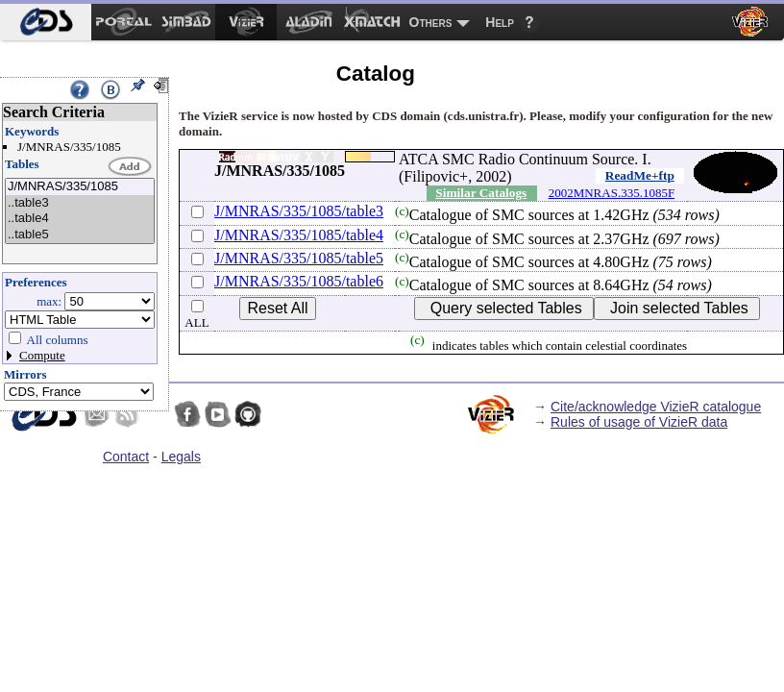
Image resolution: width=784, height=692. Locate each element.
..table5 (80, 235)
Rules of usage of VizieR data (639, 422)
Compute (42, 355)
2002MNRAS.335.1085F (612, 193)
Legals (181, 457)
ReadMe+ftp (640, 175)
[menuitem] (46, 22)
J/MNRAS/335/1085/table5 (299, 258)
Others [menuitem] (431, 22)
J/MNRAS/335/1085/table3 (299, 211)
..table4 (80, 219)
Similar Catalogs (481, 193)
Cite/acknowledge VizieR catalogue (656, 407)
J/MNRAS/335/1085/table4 (299, 235)
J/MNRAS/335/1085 (80, 187)
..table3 (80, 203)
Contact (126, 457)
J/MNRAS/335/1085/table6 (299, 281)
